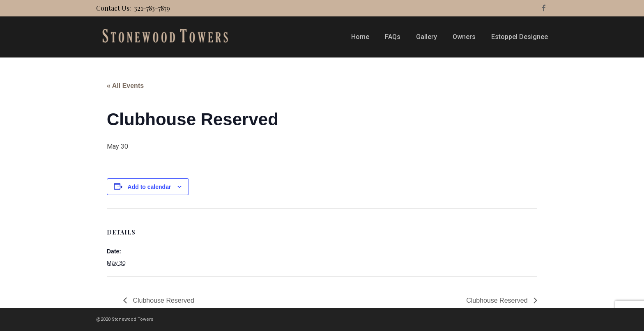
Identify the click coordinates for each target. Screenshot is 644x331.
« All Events (125, 86)
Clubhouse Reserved (163, 300)
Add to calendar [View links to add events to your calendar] (149, 187)
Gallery (427, 37)
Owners (464, 37)
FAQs (393, 37)
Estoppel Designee (520, 37)
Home (360, 37)
